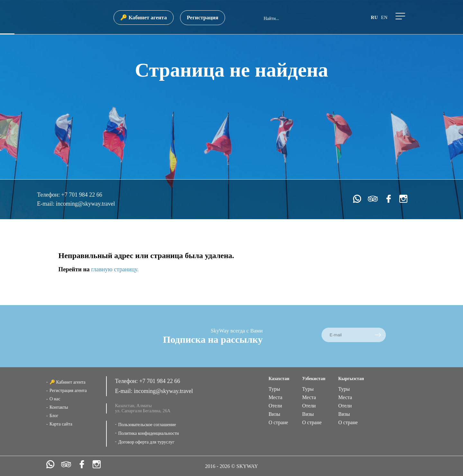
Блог (54, 416)
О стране (278, 422)
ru (374, 17)
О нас (55, 399)
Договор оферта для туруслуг (146, 442)
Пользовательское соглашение (147, 425)
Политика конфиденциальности (149, 433)
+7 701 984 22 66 (82, 195)
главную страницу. (115, 269)
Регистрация (203, 18)
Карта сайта (61, 424)
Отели (275, 406)
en (384, 17)
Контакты (59, 407)
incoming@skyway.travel (86, 204)
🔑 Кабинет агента (143, 18)
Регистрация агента (68, 391)
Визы (274, 414)
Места (275, 397)
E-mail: (46, 204)
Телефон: (49, 195)
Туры (274, 389)
